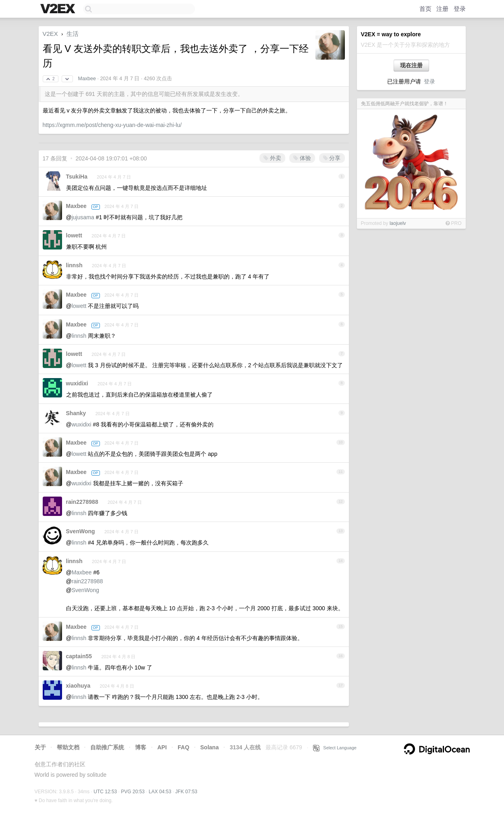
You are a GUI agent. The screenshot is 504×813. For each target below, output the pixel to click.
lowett (74, 235)
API (162, 747)
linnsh (74, 265)
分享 (332, 158)
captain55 (79, 656)
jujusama (83, 217)
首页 (425, 9)
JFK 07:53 (186, 792)
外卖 (272, 158)
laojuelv (398, 223)
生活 (73, 34)
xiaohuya (78, 686)
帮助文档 (68, 747)
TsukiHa (77, 177)
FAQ (184, 747)
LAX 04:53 (160, 792)
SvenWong (81, 531)
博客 (141, 747)
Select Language (335, 748)
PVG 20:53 (133, 792)
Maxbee (87, 79)
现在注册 (411, 65)
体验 (302, 158)
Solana (209, 747)
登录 (460, 9)
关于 (40, 747)
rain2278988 (82, 502)
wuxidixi (77, 383)
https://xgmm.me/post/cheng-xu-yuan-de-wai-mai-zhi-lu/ (112, 125)
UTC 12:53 (105, 792)
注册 (442, 9)
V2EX (50, 34)
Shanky (76, 413)
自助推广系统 (107, 747)
